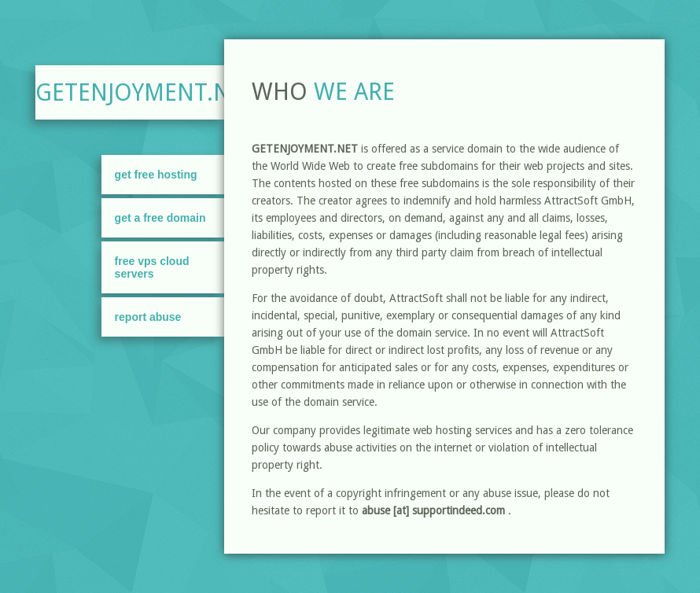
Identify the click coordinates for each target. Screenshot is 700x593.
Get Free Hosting (156, 175)
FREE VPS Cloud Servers (152, 267)
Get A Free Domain (160, 218)
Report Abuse (148, 317)
